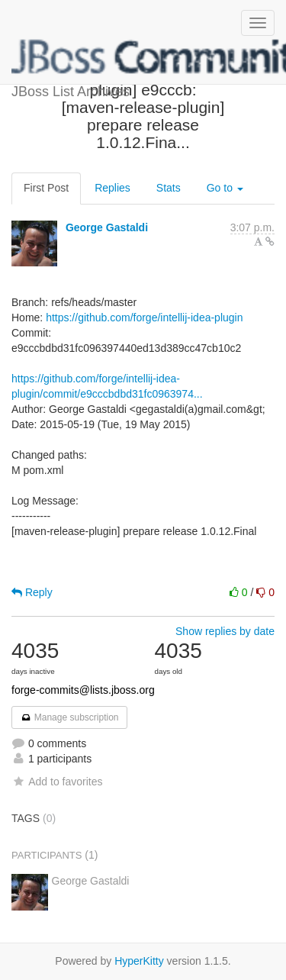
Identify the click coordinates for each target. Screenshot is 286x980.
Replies (112, 188)
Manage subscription (69, 717)
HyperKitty (139, 961)
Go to (225, 188)
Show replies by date (225, 631)
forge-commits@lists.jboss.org (83, 690)
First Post (46, 188)
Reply (32, 592)
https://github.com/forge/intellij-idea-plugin (144, 318)
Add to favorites (57, 782)
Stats (169, 188)
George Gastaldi (107, 227)
